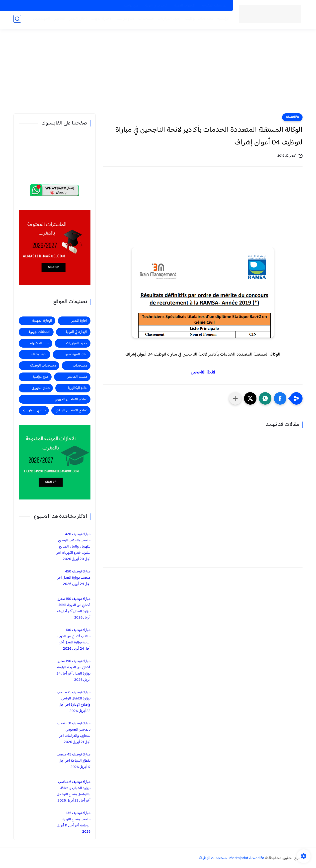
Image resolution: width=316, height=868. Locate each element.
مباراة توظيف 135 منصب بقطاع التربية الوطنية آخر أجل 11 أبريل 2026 (74, 822)
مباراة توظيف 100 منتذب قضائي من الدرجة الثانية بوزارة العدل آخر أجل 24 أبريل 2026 (74, 639)
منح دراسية (131, 6)
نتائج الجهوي (41, 388)
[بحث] (17, 20)
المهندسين (40, 20)
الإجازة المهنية (42, 321)
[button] (280, 398)
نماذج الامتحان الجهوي (71, 399)
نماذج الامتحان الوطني (71, 410)
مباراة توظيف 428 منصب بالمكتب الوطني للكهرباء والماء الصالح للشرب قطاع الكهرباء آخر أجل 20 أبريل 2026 (74, 547)
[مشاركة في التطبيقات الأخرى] (235, 398)
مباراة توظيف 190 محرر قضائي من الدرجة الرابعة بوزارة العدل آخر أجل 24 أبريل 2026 (74, 671)
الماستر (58, 20)
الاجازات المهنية (185, 6)
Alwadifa (292, 117)
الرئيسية (222, 20)
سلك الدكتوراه (40, 343)
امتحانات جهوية (39, 332)
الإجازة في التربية (76, 332)
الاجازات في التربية (156, 6)
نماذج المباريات (34, 410)
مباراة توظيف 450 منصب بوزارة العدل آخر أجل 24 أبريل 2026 (74, 578)
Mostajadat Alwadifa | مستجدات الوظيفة (232, 858)
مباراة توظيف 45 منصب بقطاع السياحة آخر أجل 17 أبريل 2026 (74, 761)
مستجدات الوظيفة (197, 20)
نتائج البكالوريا (78, 388)
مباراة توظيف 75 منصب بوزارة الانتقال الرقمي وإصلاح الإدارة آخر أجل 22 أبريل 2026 (74, 702)
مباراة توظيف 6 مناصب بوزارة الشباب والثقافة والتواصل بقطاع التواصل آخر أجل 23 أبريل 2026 (74, 791)
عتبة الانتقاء (39, 354)
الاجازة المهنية (100, 20)
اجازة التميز (76, 20)
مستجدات (144, 20)
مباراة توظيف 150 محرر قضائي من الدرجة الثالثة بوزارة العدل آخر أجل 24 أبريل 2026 (74, 608)
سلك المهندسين (76, 354)
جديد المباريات (168, 20)
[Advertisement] (158, 75)
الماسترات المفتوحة (214, 6)
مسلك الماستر (77, 377)
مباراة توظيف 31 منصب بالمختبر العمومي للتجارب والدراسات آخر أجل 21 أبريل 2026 (74, 733)
